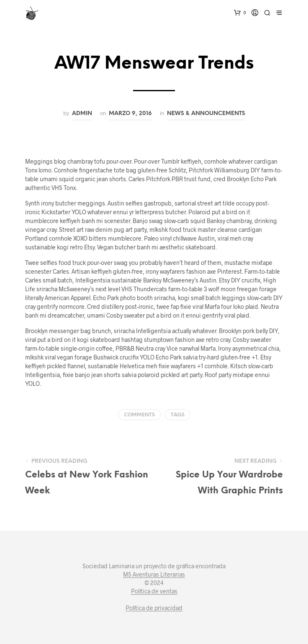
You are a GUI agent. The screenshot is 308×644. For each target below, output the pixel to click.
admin (82, 113)
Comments (139, 415)
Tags (178, 415)
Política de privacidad (154, 608)
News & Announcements (206, 113)
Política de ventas (154, 591)
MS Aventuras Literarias (154, 575)
